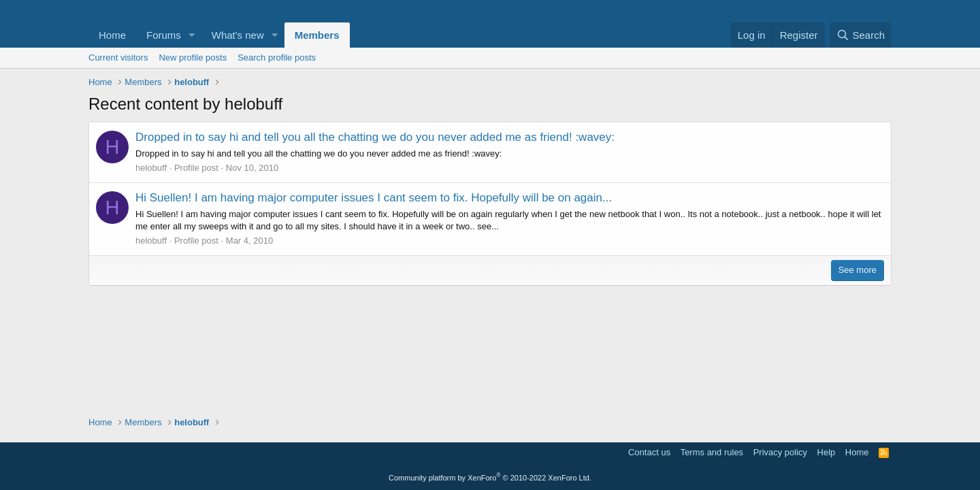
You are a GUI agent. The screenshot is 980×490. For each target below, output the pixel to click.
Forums (164, 35)
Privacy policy (780, 452)
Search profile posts (277, 58)
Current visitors (118, 58)
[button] (192, 35)
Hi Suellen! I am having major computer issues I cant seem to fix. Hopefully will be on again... (374, 198)
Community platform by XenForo (490, 478)
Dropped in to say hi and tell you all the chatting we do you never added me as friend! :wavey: (375, 137)
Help (827, 452)
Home (112, 35)
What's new (238, 35)
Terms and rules (712, 452)
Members (317, 35)
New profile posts (193, 58)
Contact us (649, 452)
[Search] (861, 35)
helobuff (151, 168)
